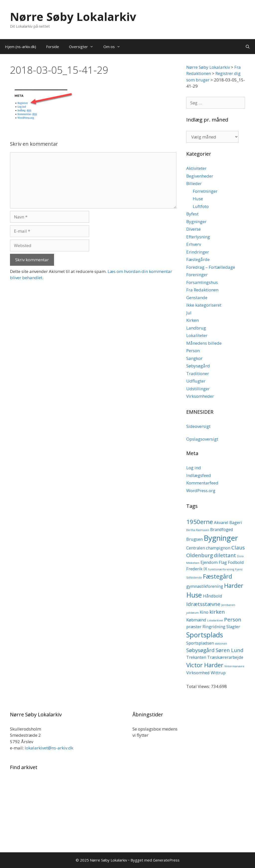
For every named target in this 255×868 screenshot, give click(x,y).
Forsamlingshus (202, 282)
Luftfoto (201, 206)
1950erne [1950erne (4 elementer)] (200, 522)
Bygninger (196, 222)
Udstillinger (198, 389)
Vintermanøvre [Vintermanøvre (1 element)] (234, 666)
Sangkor (194, 358)
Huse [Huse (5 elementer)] (194, 595)
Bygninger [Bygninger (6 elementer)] (221, 538)
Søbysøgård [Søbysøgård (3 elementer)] (200, 650)
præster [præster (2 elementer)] (194, 627)
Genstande (197, 298)
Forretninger (205, 191)
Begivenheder (200, 176)
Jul (189, 313)
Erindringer (198, 252)
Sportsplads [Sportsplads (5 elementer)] (205, 635)
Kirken (192, 320)
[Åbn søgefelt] (248, 47)
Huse (198, 199)
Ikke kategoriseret (204, 305)
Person (193, 351)
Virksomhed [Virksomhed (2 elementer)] (198, 673)
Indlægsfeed (199, 475)
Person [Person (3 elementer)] (233, 619)
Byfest (192, 214)
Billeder (194, 183)
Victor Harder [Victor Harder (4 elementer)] (205, 665)
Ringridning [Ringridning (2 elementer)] (214, 627)
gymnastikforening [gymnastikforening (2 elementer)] (205, 586)
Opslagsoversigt (202, 439)
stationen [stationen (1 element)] (221, 644)
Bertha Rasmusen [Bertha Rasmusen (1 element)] (198, 530)
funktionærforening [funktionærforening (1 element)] (221, 569)
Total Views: (199, 686)
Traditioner (198, 373)
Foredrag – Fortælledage (211, 267)
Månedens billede (204, 343)
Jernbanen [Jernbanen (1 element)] (228, 605)
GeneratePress (166, 860)
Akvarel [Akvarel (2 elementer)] (221, 522)
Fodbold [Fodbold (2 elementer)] (236, 562)
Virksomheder (200, 396)
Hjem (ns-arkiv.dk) (21, 47)
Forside (53, 47)
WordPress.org (201, 491)
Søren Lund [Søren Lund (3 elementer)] (230, 650)
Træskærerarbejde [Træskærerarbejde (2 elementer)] (225, 657)
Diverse (193, 229)
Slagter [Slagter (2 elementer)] (233, 627)
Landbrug (196, 328)
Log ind (194, 468)
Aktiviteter (196, 168)
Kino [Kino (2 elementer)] (204, 612)
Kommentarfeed (202, 483)
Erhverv (194, 244)
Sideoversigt (198, 426)
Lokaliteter (197, 335)
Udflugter (196, 381)
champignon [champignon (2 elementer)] (218, 548)
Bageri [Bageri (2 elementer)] (236, 522)
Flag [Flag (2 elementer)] (223, 562)
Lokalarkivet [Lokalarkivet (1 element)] (215, 620)
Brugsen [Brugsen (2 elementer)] (194, 539)
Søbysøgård (198, 366)
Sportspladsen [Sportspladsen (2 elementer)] (200, 643)
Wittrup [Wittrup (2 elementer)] (218, 673)
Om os (114, 47)
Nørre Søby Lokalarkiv (73, 17)
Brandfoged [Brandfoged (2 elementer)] (222, 529)
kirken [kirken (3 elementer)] (217, 612)
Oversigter (84, 47)
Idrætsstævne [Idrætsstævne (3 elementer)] (203, 604)
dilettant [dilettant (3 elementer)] (225, 555)
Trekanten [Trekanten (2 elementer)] (196, 657)
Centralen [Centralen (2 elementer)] (196, 548)
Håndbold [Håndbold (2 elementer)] (213, 596)
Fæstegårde (198, 259)
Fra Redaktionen (202, 290)
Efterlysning (198, 237)
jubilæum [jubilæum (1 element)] (192, 613)
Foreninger (197, 275)
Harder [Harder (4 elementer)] (234, 585)
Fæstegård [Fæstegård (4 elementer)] (218, 576)
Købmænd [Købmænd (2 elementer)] (196, 620)
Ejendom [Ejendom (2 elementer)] (209, 562)
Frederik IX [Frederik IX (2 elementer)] (197, 569)
